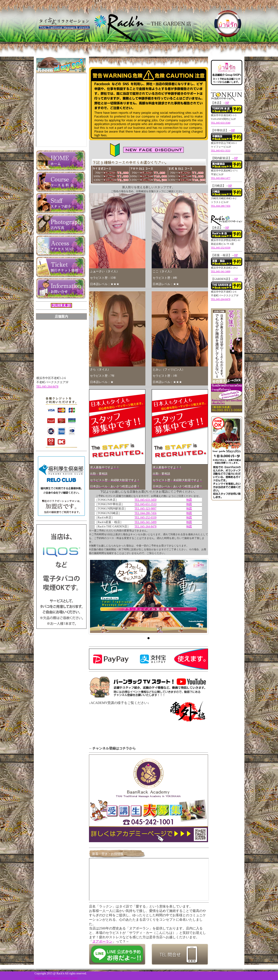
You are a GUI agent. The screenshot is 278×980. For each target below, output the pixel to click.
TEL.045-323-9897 (145, 509)
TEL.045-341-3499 (145, 522)
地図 (189, 500)
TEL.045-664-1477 (221, 178)
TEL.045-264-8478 (145, 527)
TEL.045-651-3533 (145, 504)
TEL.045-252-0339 (145, 518)
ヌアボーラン (102, 941)
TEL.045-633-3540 (221, 123)
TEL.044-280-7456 (145, 513)
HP (227, 103)
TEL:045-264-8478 (47, 387)
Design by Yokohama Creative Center (56, 978)
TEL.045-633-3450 (145, 500)
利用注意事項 (61, 305)
